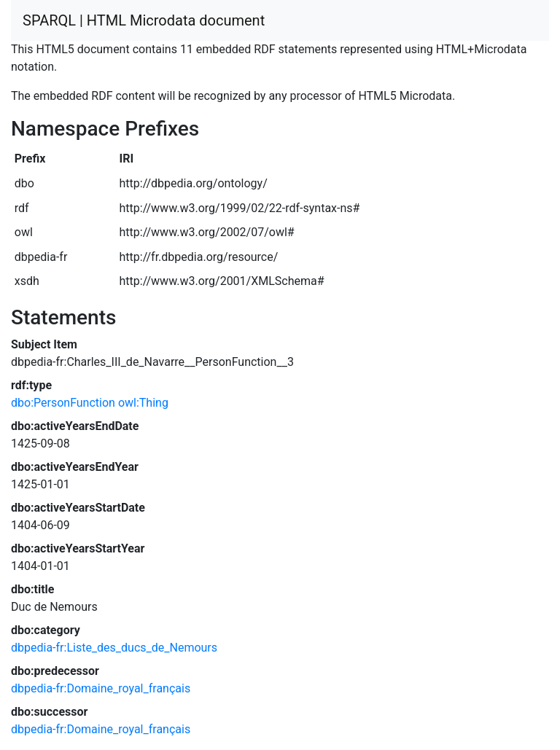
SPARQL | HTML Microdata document (144, 20)
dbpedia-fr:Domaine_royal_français (101, 688)
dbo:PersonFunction (63, 403)
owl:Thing (143, 403)
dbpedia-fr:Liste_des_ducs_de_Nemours (114, 648)
